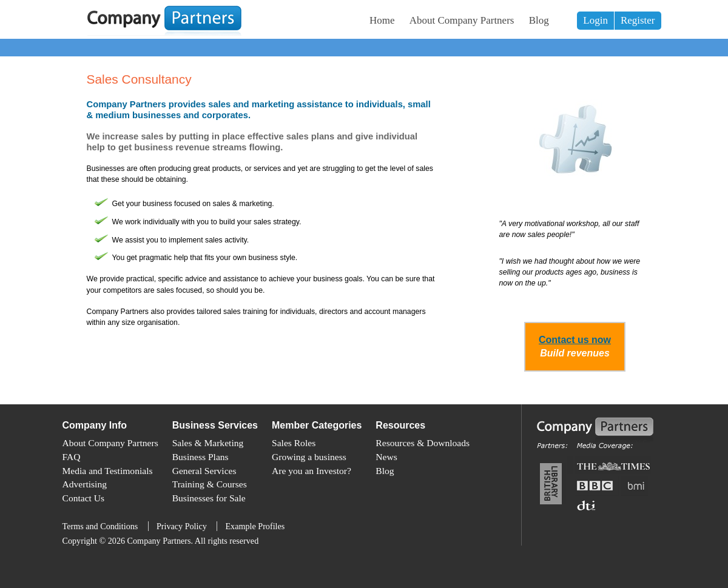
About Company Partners (462, 20)
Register (638, 20)
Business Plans (201, 457)
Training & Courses (210, 484)
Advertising (85, 484)
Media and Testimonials (108, 471)
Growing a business (309, 457)
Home (382, 20)
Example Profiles (255, 526)
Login (595, 20)
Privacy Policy (182, 526)
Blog (539, 20)
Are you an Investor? (312, 471)
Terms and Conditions (100, 526)
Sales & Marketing (208, 443)
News (386, 457)
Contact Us (84, 498)
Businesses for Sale (209, 498)
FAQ (72, 457)
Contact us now (575, 340)
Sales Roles (294, 443)
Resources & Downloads (423, 443)
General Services (204, 471)
